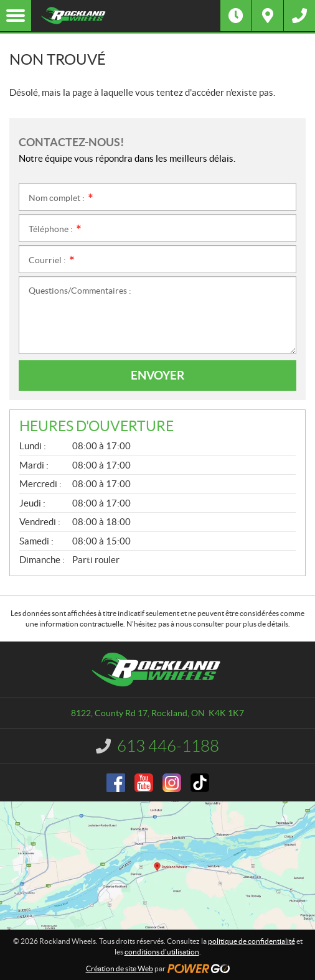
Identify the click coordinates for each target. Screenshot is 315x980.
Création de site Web (120, 968)
